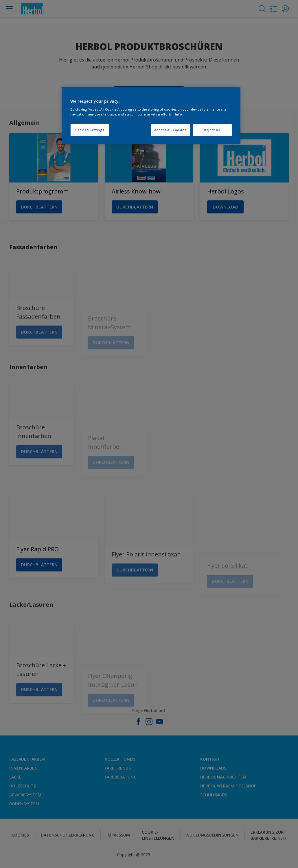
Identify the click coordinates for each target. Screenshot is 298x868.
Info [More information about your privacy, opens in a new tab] (178, 114)
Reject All (212, 130)
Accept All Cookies (170, 130)
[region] (151, 116)
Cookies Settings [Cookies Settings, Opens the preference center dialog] (90, 130)
